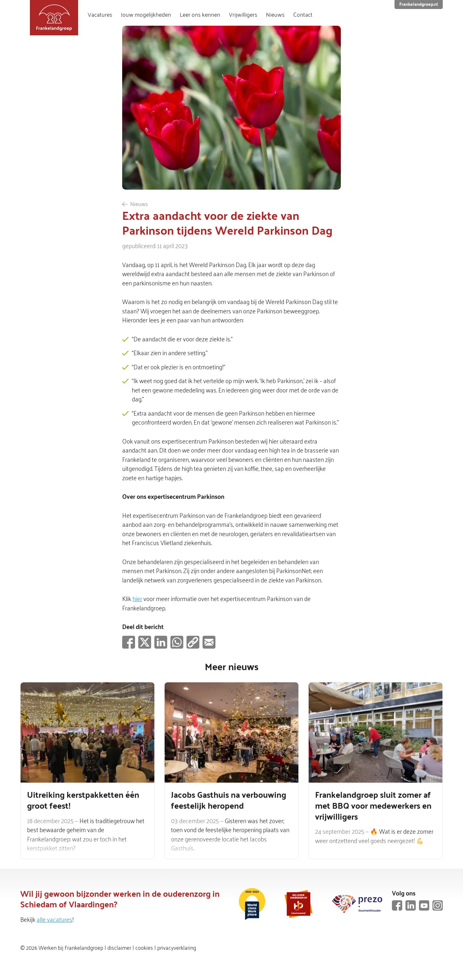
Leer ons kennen (200, 15)
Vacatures (100, 15)
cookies (144, 947)
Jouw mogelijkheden (146, 15)
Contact (303, 15)
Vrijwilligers (243, 15)
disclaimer (119, 947)
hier (137, 598)
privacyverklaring (177, 947)
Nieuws (275, 15)
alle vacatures (54, 919)
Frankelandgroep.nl (419, 4)
